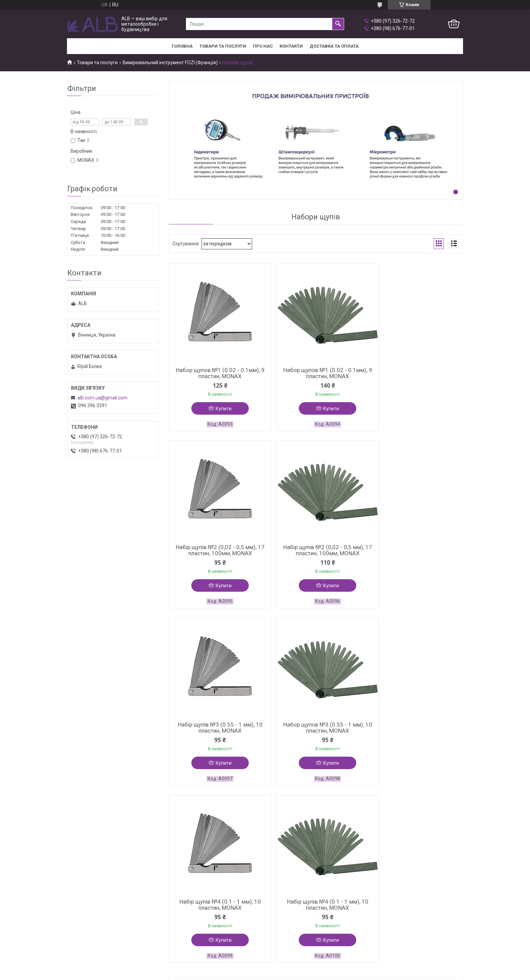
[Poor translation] (25, 882)
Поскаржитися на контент (243, 844)
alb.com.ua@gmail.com (102, 398)
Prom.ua (297, 838)
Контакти (291, 46)
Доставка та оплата (334, 46)
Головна (182, 46)
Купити (220, 409)
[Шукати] (338, 24)
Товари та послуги (223, 46)
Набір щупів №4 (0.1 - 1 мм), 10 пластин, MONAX (216, 729)
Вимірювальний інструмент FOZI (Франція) (170, 63)
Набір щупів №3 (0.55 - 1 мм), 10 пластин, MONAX (316, 551)
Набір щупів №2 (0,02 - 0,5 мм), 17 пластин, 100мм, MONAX (415, 373)
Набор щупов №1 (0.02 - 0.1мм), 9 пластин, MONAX (216, 373)
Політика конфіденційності (297, 844)
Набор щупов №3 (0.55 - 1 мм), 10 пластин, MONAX (415, 551)
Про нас (263, 46)
